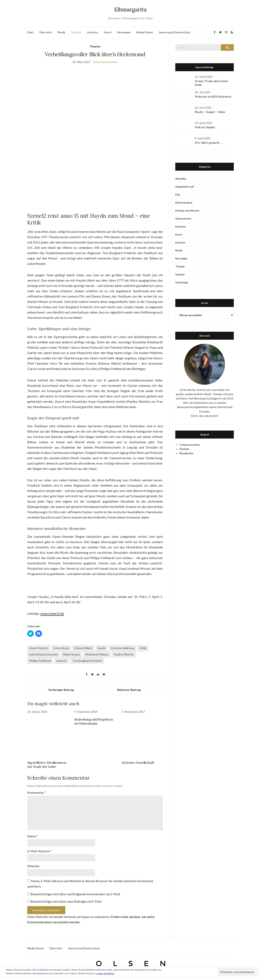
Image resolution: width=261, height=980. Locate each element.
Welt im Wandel (205, 127)
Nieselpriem (186, 453)
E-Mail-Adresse (39, 851)
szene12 (62, 661)
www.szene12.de (52, 613)
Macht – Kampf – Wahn (210, 112)
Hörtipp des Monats (187, 211)
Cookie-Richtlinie (105, 973)
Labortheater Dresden (44, 654)
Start (30, 32)
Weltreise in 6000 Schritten (213, 97)
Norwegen (124, 32)
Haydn (102, 648)
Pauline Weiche (124, 654)
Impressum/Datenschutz (174, 32)
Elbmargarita (130, 10)
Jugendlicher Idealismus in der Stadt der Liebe (47, 765)
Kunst (108, 32)
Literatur (93, 32)
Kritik (143, 648)
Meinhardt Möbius (97, 654)
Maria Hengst (72, 654)
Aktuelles (181, 179)
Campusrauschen (190, 445)
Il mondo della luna (123, 648)
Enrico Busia (61, 648)
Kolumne (181, 227)
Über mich (46, 32)
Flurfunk (184, 449)
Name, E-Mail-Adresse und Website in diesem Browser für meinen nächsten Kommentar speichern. (90, 884)
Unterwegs (182, 282)
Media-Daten (145, 32)
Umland (180, 274)
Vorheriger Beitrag (61, 690)
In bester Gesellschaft (138, 762)
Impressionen (183, 219)
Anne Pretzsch (39, 648)
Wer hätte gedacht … (208, 143)
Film (178, 195)
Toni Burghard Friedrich (87, 661)
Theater (76, 32)
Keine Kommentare (105, 62)
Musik (61, 32)
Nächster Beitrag (129, 690)
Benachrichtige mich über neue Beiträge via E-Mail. (66, 901)
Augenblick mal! (185, 187)
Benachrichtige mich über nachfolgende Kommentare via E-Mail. (75, 894)
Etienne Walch (83, 648)
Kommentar (37, 792)
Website (33, 866)
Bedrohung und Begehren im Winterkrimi (94, 721)
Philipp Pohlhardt (40, 661)
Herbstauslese (184, 203)
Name (33, 836)
